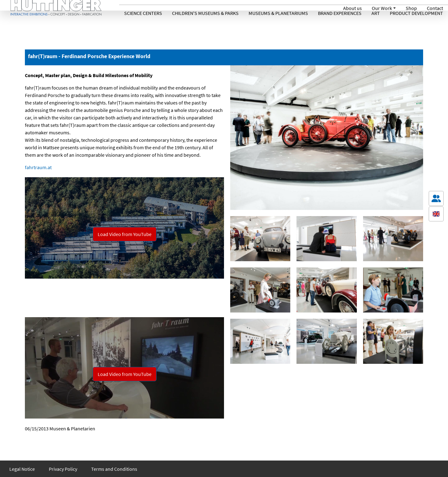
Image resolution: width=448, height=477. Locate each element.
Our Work (382, 8)
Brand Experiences (340, 26)
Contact (435, 8)
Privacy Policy (63, 469)
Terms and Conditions (114, 469)
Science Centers (143, 26)
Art (376, 26)
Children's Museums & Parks (205, 26)
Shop (411, 8)
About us (352, 8)
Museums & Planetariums (278, 26)
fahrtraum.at (38, 167)
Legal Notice (22, 469)
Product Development (416, 26)
